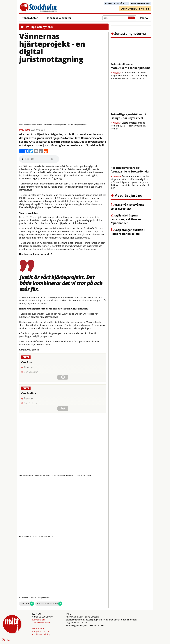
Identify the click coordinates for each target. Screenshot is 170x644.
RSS (6, 640)
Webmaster (38, 629)
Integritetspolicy (40, 631)
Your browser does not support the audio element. (39, 159)
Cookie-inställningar (42, 634)
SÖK (131, 18)
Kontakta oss (39, 620)
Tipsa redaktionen (41, 623)
